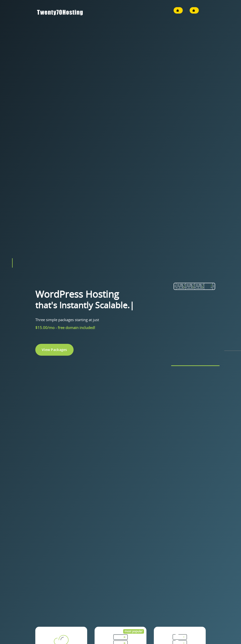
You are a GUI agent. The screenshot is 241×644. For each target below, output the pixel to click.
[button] (12, 120)
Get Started (61, 324)
